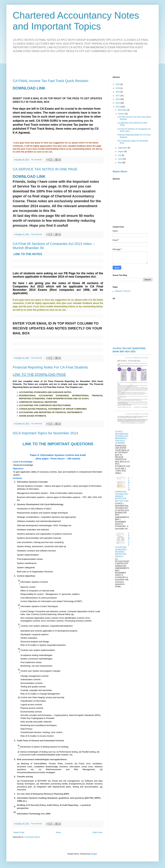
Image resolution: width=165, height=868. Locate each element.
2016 (118, 99)
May (120, 163)
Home (58, 832)
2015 (118, 103)
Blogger (94, 854)
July (120, 155)
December (123, 110)
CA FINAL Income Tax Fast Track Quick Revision (51, 81)
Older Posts (97, 832)
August (121, 151)
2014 (118, 107)
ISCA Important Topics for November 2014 (45, 433)
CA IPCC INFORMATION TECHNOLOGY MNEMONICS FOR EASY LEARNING (122, 437)
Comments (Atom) (32, 837)
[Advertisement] (82, 64)
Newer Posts (19, 832)
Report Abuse (120, 171)
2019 (118, 88)
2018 (118, 92)
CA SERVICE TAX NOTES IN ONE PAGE (45, 169)
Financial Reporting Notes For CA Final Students (50, 367)
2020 (118, 84)
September (123, 148)
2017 (118, 96)
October (122, 114)
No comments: (37, 160)
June (120, 159)
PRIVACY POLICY (123, 291)
